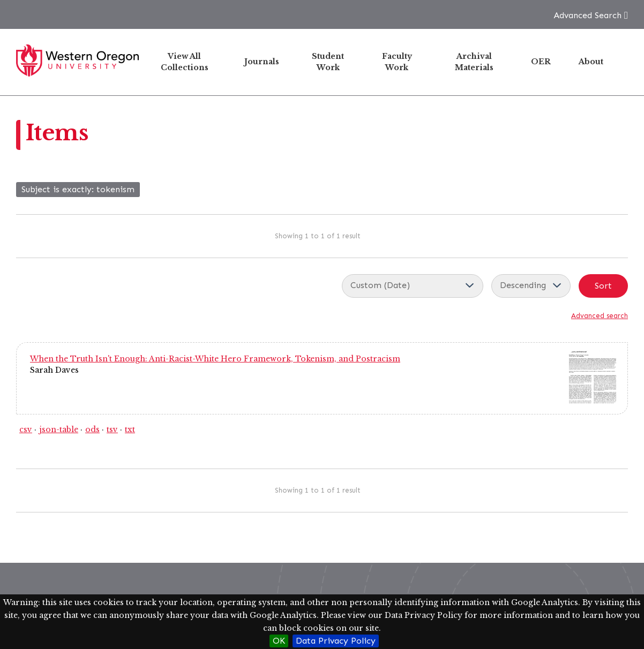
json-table (59, 429)
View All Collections (185, 62)
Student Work (328, 62)
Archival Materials (474, 62)
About (591, 62)
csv (26, 429)
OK (279, 641)
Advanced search (600, 316)
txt (130, 429)
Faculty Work (397, 62)
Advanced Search (587, 15)
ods (92, 429)
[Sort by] (413, 286)
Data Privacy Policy (336, 641)
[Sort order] (531, 286)
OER (541, 62)
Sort (603, 286)
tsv (112, 429)
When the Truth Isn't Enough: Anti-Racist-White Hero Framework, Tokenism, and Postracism (215, 359)
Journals (262, 62)
